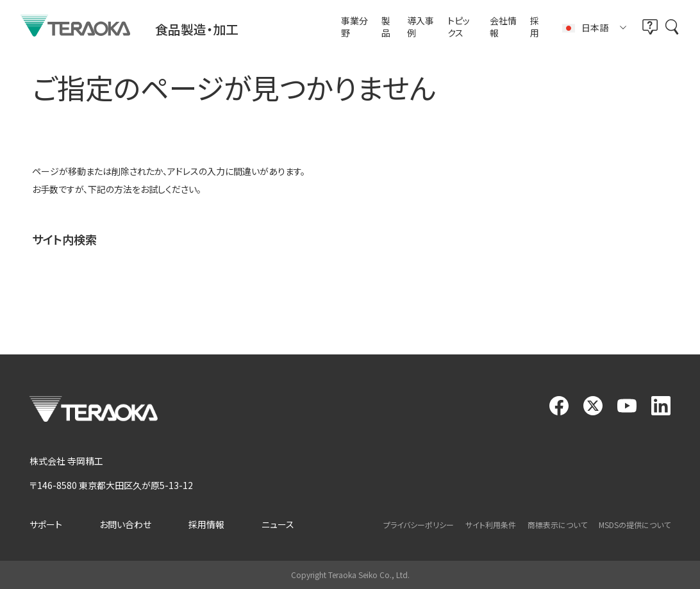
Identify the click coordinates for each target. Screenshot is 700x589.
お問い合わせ (125, 524)
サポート (46, 524)
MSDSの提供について (635, 525)
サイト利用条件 (491, 525)
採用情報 (206, 524)
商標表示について (557, 525)
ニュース (278, 524)
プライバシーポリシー (419, 525)
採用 (535, 27)
